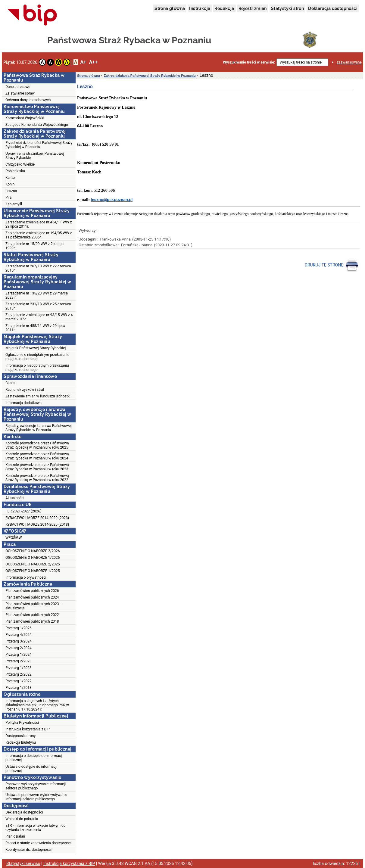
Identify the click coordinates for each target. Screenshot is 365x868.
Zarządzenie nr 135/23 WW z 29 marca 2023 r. (37, 295)
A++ (93, 62)
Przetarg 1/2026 (19, 628)
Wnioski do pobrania (22, 819)
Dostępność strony (20, 736)
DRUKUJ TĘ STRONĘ (332, 265)
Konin (10, 184)
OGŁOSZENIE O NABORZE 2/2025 (33, 564)
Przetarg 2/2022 (19, 674)
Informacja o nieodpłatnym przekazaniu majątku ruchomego (37, 368)
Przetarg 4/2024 (19, 635)
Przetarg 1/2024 (19, 655)
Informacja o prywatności (26, 577)
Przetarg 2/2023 (19, 661)
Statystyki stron (287, 8)
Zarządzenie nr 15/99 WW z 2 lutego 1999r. (34, 246)
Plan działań (15, 836)
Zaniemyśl (14, 204)
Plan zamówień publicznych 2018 (32, 621)
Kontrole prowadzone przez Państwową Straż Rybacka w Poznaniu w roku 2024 (37, 456)
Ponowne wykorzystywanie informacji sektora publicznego (36, 786)
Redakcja (224, 8)
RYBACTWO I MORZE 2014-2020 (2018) (37, 524)
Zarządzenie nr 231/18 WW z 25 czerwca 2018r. (38, 306)
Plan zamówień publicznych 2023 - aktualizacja (33, 606)
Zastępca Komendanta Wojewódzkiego (37, 125)
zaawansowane (349, 62)
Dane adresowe (18, 87)
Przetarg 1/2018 (19, 688)
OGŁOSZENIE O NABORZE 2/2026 (33, 551)
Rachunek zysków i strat (25, 390)
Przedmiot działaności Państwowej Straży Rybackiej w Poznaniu (39, 145)
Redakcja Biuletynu (21, 742)
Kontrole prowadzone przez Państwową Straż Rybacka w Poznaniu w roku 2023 (37, 467)
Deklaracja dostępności (333, 8)
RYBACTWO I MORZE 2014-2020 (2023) (37, 518)
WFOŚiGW (14, 538)
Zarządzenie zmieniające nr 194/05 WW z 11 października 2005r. (39, 235)
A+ (83, 62)
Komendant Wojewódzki (25, 118)
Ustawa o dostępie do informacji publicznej (31, 769)
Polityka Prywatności (22, 723)
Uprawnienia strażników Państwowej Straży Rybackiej (35, 156)
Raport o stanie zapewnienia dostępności (38, 843)
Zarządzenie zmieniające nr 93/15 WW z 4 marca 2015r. (39, 317)
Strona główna (170, 8)
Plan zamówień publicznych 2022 (32, 615)
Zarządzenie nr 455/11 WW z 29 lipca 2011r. (35, 328)
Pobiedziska (15, 171)
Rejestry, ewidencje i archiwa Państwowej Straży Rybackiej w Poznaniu (39, 428)
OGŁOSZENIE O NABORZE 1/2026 (33, 558)
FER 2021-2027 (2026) (23, 511)
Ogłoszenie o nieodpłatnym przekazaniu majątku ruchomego (37, 357)
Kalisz (10, 178)
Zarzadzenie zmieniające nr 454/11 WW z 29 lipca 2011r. (39, 224)
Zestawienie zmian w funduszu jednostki (38, 396)
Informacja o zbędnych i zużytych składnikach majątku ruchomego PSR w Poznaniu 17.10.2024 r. (37, 705)
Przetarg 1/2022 (19, 681)
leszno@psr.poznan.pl (112, 200)
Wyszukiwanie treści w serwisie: (249, 62)
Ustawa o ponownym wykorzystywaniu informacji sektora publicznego (36, 797)
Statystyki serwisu (23, 863)
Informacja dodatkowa (23, 403)
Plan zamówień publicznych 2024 (32, 597)
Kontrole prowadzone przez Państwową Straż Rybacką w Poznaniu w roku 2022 (37, 478)
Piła (8, 198)
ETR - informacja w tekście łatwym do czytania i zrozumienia (36, 828)
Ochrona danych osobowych (28, 100)
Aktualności (15, 498)
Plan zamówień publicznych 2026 (32, 591)
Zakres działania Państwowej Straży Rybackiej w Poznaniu (150, 76)
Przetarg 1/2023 (19, 668)
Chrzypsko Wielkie (20, 164)
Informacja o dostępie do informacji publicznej (34, 758)
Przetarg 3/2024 (19, 641)
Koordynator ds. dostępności (28, 850)
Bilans (10, 383)
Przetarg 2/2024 (19, 648)
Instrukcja (200, 8)
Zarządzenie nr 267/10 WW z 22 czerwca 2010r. (38, 268)
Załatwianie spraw (20, 93)
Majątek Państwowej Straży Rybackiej (36, 348)
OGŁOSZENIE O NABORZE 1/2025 (33, 571)
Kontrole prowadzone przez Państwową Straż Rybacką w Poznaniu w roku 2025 (37, 445)
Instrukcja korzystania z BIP (28, 729)
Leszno (11, 191)
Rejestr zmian (253, 8)
